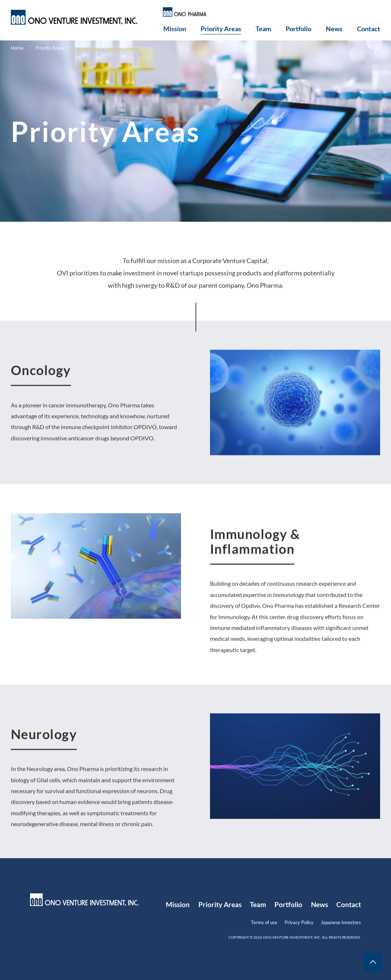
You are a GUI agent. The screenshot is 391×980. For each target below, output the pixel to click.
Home (17, 48)
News (334, 29)
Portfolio (298, 29)
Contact (369, 29)
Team (263, 29)
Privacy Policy (299, 922)
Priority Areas (221, 29)
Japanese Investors (341, 922)
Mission (175, 29)
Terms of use (264, 922)
